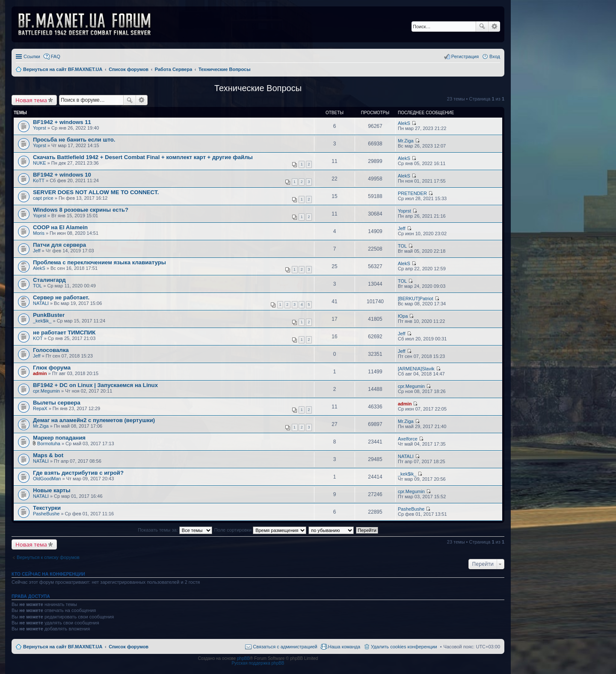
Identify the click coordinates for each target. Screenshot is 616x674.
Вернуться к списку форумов (48, 557)
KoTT (39, 180)
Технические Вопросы (258, 88)
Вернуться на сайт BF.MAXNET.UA (63, 647)
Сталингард (49, 280)
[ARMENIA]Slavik (416, 369)
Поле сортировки (260, 530)
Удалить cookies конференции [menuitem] (404, 647)
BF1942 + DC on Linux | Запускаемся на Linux (95, 385)
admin (40, 373)
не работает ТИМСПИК (64, 333)
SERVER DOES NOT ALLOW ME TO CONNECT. (96, 192)
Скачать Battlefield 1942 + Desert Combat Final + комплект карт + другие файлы (143, 157)
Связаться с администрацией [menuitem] (285, 647)
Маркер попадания (59, 438)
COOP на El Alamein (60, 227)
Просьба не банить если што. (74, 140)
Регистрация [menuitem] (465, 56)
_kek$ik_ (42, 321)
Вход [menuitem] (495, 56)
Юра (403, 316)
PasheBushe (46, 514)
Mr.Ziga (406, 141)
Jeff (402, 228)
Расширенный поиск (494, 27)
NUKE (40, 163)
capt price (43, 198)
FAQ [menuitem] (56, 56)
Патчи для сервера (59, 245)
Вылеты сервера (57, 403)
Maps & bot (48, 455)
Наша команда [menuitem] (344, 647)
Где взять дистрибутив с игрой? (78, 473)
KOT (38, 338)
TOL (402, 246)
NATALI (41, 303)
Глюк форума (52, 368)
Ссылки (32, 56)
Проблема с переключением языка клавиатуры (99, 262)
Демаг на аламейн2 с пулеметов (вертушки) (94, 420)
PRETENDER (412, 193)
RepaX (40, 408)
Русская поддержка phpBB (258, 663)
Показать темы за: (175, 530)
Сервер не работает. (61, 297)
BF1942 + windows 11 (62, 122)
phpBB (243, 658)
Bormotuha (49, 443)
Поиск (482, 27)
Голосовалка (51, 350)
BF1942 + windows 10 (62, 175)
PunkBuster (49, 315)
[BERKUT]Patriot (416, 299)
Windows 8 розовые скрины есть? (81, 210)
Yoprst (40, 128)
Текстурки (47, 508)
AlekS (404, 123)
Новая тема (31, 100)
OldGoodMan (47, 479)
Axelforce (408, 439)
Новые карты (52, 490)
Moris (39, 233)
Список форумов (129, 647)
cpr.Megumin (46, 391)
